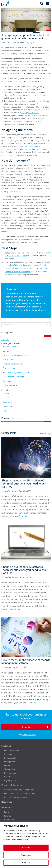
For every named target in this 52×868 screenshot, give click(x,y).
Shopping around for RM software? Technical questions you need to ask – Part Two (25, 484)
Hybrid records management (15, 355)
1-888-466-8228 (29, 735)
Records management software (16, 373)
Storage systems (10, 385)
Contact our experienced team (18, 272)
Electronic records (11, 347)
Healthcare (7, 406)
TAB (12, 43)
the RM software (22, 205)
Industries (7, 808)
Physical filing (9, 368)
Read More (24, 516)
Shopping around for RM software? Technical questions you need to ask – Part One (25, 570)
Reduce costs (10, 758)
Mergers (8, 766)
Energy (6, 393)
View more (44, 434)
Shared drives (10, 769)
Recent (15, 418)
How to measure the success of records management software (26, 662)
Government (8, 402)
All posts (5, 340)
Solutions (6, 746)
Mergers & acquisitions (13, 364)
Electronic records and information (20, 794)
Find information (12, 751)
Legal (5, 411)
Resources (7, 802)
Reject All (26, 863)
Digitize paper (10, 781)
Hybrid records (11, 777)
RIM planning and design (13, 377)
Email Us (26, 727)
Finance (6, 398)
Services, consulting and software (19, 790)
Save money (8, 381)
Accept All (26, 848)
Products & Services (12, 785)
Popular (5, 418)
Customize (26, 855)
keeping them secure (30, 113)
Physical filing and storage (16, 797)
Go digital (7, 351)
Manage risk (8, 360)
